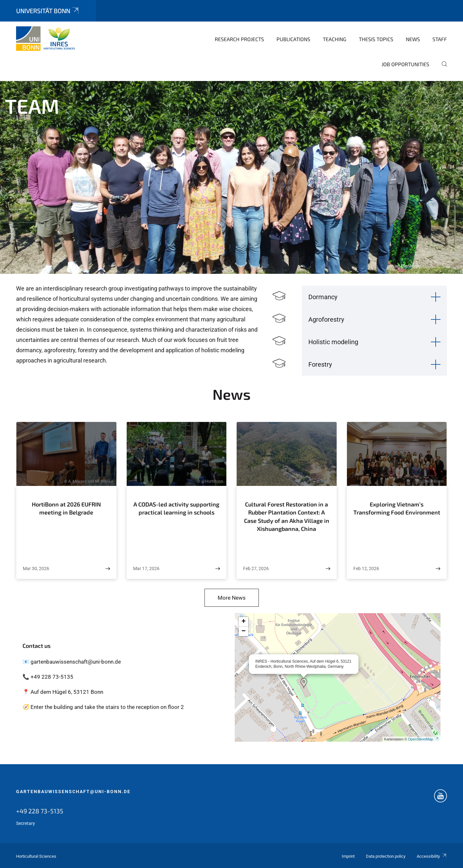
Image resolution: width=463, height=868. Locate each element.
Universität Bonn (48, 11)
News (413, 39)
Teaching (335, 39)
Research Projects (239, 39)
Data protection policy (386, 856)
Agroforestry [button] (326, 319)
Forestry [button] (320, 364)
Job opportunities (405, 64)
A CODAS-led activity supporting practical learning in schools (176, 508)
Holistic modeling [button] (333, 342)
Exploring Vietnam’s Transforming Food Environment (397, 508)
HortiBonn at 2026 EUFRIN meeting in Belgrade (66, 508)
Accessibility (432, 856)
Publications (293, 39)
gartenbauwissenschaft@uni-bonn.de (73, 792)
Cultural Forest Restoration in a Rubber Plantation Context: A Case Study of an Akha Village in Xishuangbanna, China (287, 517)
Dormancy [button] (323, 297)
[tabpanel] (232, 177)
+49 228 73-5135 (40, 811)
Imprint (348, 856)
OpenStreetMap (423, 739)
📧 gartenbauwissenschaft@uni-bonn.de (72, 662)
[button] (304, 683)
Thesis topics (376, 39)
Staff (440, 39)
